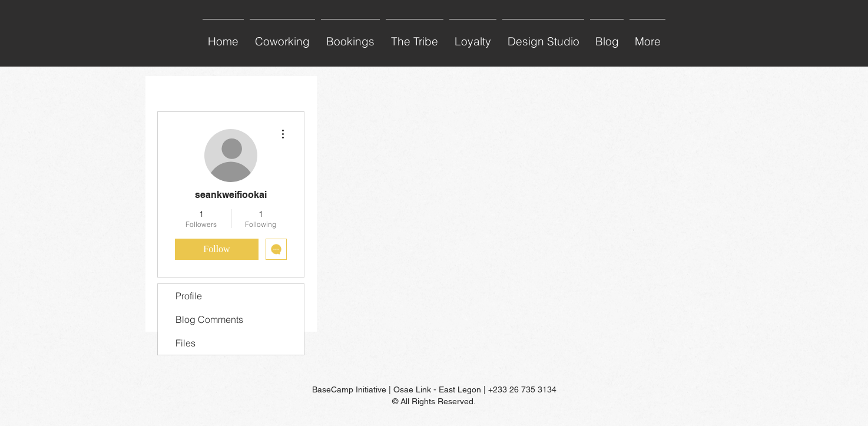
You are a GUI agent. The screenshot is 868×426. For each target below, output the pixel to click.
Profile (189, 296)
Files (185, 343)
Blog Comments (209, 319)
